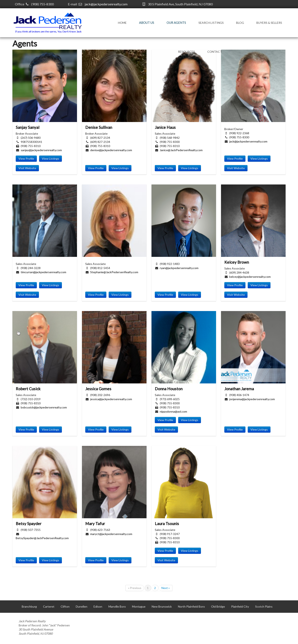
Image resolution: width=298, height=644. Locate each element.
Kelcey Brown (237, 262)
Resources (186, 52)
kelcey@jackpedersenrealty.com (250, 277)
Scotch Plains (264, 606)
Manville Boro (117, 606)
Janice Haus (165, 127)
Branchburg (29, 606)
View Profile (26, 159)
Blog (240, 23)
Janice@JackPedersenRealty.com (181, 150)
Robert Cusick (28, 389)
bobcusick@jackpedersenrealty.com (44, 407)
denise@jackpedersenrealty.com (111, 150)
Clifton (65, 606)
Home (122, 23)
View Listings (50, 159)
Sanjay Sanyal (28, 127)
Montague (139, 606)
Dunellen (82, 606)
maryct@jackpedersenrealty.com (111, 534)
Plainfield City (240, 606)
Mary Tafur (95, 524)
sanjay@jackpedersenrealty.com (41, 150)
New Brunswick (162, 606)
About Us (147, 23)
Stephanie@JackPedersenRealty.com (114, 272)
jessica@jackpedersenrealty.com (111, 399)
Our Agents (176, 23)
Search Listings (211, 23)
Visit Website (27, 168)
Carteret (49, 606)
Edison (98, 606)
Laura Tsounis (167, 524)
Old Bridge (218, 606)
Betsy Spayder (29, 524)
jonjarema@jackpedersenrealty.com (252, 399)
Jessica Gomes (98, 389)
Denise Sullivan (99, 127)
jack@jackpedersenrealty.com (106, 4)
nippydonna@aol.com (173, 411)
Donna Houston (169, 389)
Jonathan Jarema (239, 389)
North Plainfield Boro (191, 606)
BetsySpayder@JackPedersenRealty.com (42, 538)
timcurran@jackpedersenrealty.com (43, 272)
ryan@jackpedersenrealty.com (179, 268)
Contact (215, 52)
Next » (166, 588)
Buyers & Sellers (269, 23)
